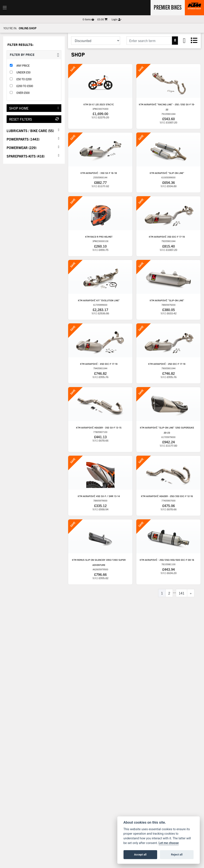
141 (182, 593)
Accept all (140, 855)
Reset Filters (34, 119)
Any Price (23, 66)
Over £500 (23, 93)
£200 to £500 (25, 86)
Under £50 (23, 72)
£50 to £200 (24, 79)
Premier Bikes (167, 7)
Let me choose (169, 843)
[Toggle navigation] (5, 8)
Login (116, 19)
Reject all (177, 855)
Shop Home (34, 108)
